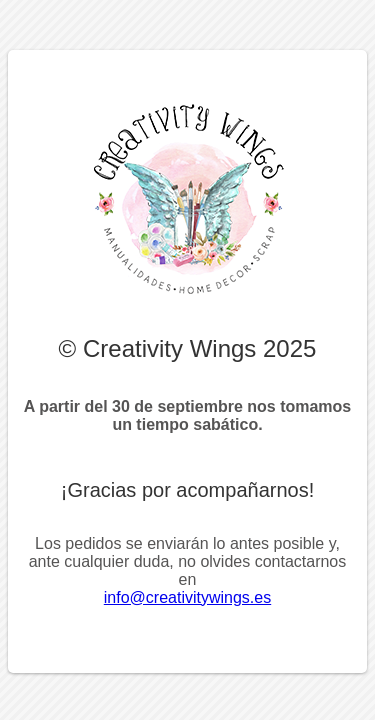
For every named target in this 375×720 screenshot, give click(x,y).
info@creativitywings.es (187, 597)
